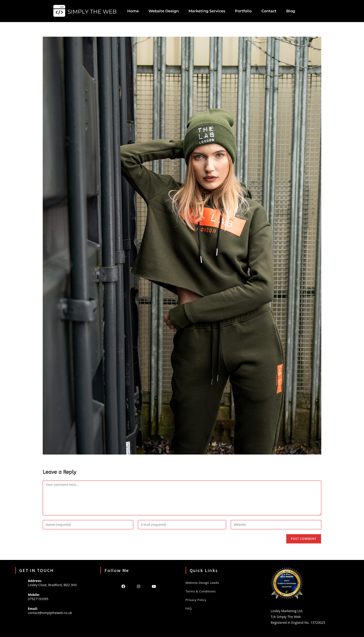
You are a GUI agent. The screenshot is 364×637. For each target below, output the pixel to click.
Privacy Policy (196, 600)
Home (133, 11)
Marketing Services (207, 11)
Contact (269, 11)
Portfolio (243, 11)
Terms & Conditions (201, 591)
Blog (291, 11)
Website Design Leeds (202, 583)
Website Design (164, 11)
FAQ (189, 608)
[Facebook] (123, 586)
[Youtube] (154, 586)
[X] (108, 586)
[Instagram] (139, 586)
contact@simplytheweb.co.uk (50, 613)
